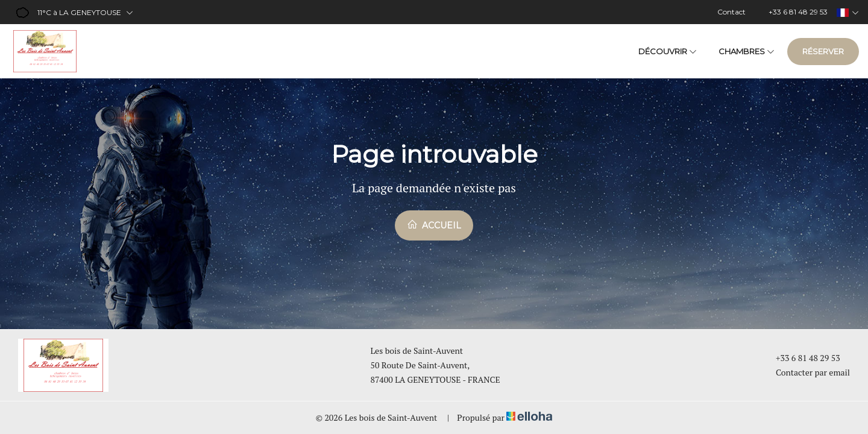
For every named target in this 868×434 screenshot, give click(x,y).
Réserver (823, 51)
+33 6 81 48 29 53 (801, 358)
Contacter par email (806, 372)
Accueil (434, 225)
